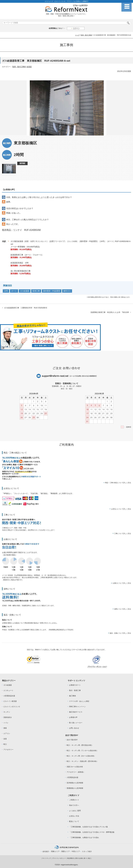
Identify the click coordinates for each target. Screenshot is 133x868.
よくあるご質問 (75, 811)
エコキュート (8, 690)
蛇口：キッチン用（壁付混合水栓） (80, 745)
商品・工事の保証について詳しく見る (118, 483)
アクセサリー (8, 750)
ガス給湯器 (25, 291)
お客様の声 (73, 717)
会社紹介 (46, 851)
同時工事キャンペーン (77, 707)
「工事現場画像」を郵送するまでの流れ (84, 838)
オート (14, 291)
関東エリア (55, 851)
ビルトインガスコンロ (12, 707)
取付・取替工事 (75, 690)
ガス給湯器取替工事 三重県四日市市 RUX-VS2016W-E (26, 308)
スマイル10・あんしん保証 (79, 701)
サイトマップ (46, 858)
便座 (5, 728)
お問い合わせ (74, 728)
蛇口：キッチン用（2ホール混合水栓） (81, 756)
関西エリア (66, 851)
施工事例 (72, 696)
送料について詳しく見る (123, 609)
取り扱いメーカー (76, 723)
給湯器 (29, 67)
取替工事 (36, 291)
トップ (77, 35)
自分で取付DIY (72, 740)
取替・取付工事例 (86, 35)
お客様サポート (75, 685)
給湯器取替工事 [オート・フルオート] (26, 255)
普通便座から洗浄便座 (75, 788)
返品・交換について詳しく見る (120, 633)
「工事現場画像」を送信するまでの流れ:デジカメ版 (88, 827)
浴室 (5, 739)
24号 (6, 291)
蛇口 (5, 744)
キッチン (7, 712)
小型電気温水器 (9, 696)
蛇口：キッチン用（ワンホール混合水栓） (82, 751)
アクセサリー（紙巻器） (76, 772)
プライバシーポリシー (59, 858)
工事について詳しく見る (123, 533)
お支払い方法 (74, 816)
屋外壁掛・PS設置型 (52, 291)
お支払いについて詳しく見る (121, 509)
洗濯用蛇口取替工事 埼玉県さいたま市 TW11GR (110, 312)
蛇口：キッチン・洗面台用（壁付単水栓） (82, 761)
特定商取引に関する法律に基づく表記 (79, 858)
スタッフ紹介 (87, 851)
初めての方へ (74, 805)
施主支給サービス (76, 712)
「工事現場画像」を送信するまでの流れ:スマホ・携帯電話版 (92, 832)
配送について (74, 821)
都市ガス (67, 291)
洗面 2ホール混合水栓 (75, 767)
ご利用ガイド (74, 800)
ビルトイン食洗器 (10, 701)
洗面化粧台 (8, 717)
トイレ (6, 723)
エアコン (7, 733)
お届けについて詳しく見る (122, 583)
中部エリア (76, 851)
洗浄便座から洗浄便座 (75, 783)
